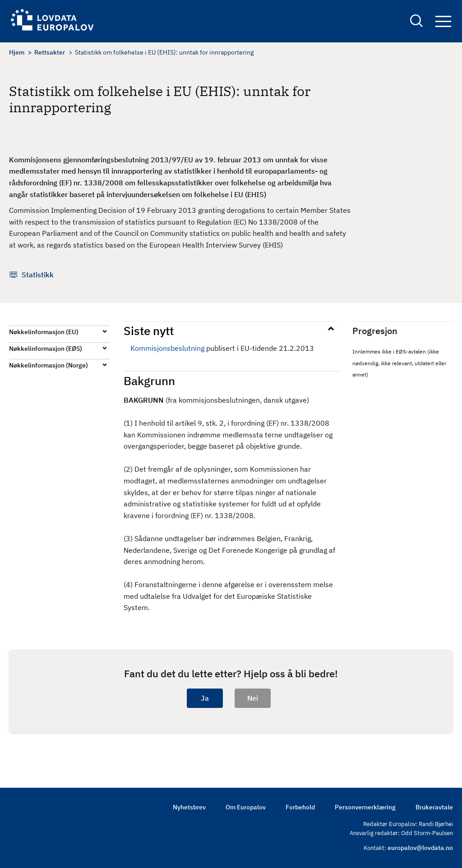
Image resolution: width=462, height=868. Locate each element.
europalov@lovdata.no (420, 848)
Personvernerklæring (365, 807)
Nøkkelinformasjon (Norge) (49, 365)
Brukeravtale (434, 807)
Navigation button (443, 21)
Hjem (17, 52)
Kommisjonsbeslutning (167, 348)
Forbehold (300, 807)
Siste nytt (149, 331)
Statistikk (38, 275)
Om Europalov (246, 807)
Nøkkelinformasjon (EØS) (46, 349)
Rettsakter (50, 52)
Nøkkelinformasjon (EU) (44, 332)
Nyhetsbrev (189, 807)
